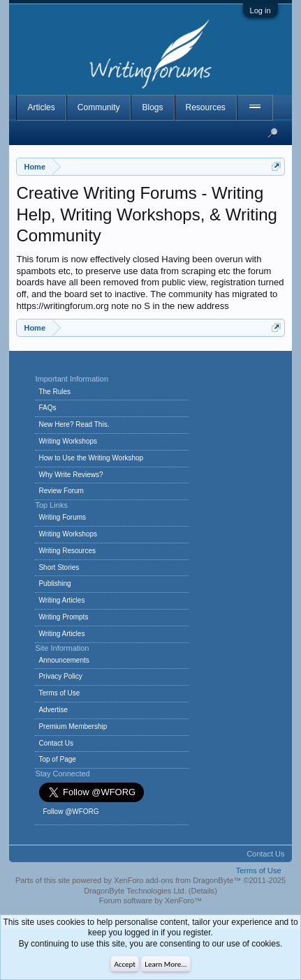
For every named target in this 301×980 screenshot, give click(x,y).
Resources (206, 107)
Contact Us (56, 743)
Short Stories (59, 567)
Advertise (53, 710)
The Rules (54, 392)
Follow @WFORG (71, 812)
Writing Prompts (63, 617)
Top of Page (57, 759)
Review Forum (61, 491)
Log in (260, 10)
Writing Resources (67, 551)
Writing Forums (62, 517)
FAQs (47, 408)
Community (99, 107)
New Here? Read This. (74, 424)
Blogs (152, 107)
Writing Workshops (68, 441)
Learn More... (166, 964)
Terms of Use (59, 693)
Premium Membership (73, 726)
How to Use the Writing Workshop (91, 458)
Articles (41, 107)
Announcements (64, 660)
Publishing (54, 583)
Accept (125, 964)
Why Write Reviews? (71, 475)
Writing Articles (61, 600)
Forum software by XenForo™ (150, 900)
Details (203, 891)
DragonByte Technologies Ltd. (135, 891)
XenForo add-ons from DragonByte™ (177, 880)
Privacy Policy (60, 676)
